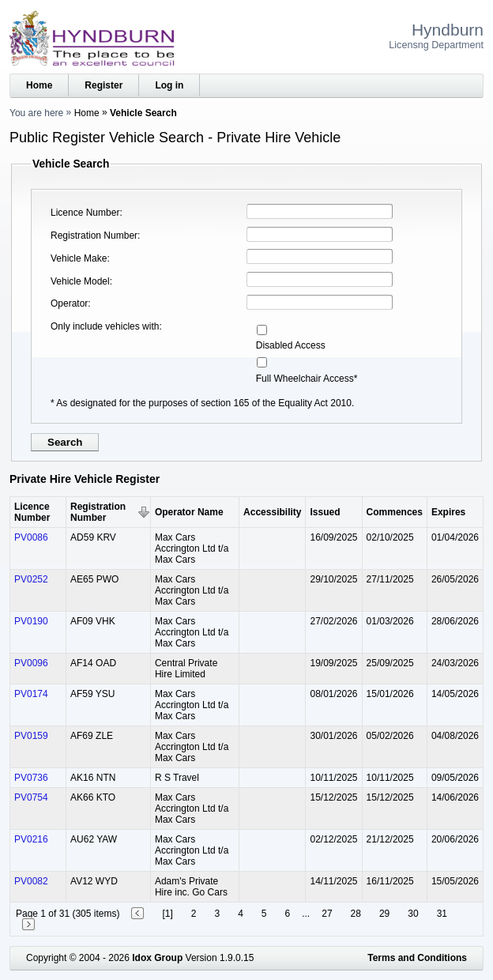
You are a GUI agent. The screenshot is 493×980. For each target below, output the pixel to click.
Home (39, 85)
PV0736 (31, 778)
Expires (448, 512)
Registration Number (94, 236)
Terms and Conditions (417, 958)
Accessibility (272, 512)
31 (442, 914)
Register (103, 85)
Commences (395, 512)
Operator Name (189, 512)
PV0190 (31, 621)
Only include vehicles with (105, 326)
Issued (325, 512)
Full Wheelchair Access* (307, 379)
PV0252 (31, 579)
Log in (169, 85)
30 (413, 914)
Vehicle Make (79, 258)
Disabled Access (291, 345)
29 (384, 914)
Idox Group (157, 958)
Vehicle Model (80, 281)
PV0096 (31, 663)
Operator (69, 303)
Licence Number (85, 213)
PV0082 (31, 881)
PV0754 (31, 797)
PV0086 (31, 537)
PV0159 (31, 736)
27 (327, 914)
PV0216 (31, 839)
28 (356, 914)
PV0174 (31, 694)
